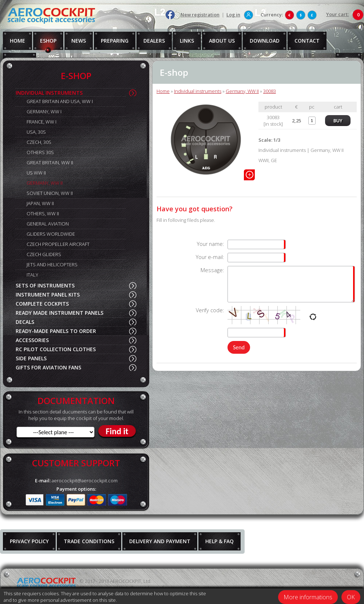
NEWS (79, 41)
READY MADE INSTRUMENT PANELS (60, 313)
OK (351, 597)
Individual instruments (198, 91)
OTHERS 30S (40, 152)
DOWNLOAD (265, 41)
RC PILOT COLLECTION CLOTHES (56, 349)
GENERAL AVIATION (48, 224)
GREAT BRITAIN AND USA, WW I (60, 101)
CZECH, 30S (39, 142)
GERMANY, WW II (45, 183)
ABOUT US (222, 41)
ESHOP (48, 41)
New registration (200, 15)
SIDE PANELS (31, 358)
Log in (233, 15)
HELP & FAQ (219, 541)
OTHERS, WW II (43, 213)
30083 (270, 91)
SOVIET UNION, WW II (50, 193)
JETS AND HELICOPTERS (52, 264)
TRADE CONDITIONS (89, 541)
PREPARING (115, 41)
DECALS (25, 322)
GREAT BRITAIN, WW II (50, 162)
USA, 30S (36, 132)
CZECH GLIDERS (44, 254)
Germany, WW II (242, 91)
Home (163, 91)
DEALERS (154, 41)
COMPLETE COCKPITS (42, 304)
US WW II (36, 173)
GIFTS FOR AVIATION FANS (48, 367)
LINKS (187, 41)
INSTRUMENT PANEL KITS (48, 295)
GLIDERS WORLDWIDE (51, 234)
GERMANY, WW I (44, 111)
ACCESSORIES (32, 340)
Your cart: (337, 14)
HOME (17, 41)
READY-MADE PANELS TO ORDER (56, 331)
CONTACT (307, 41)
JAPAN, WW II (40, 203)
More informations (308, 597)
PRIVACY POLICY (29, 541)
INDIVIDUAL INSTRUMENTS (49, 93)
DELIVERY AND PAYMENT (160, 541)
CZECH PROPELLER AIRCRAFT (58, 244)
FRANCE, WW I (41, 122)
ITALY (32, 275)
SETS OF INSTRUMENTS (45, 285)
